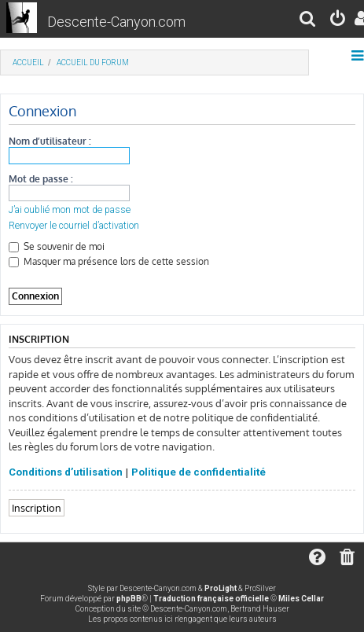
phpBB (129, 599)
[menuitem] (308, 21)
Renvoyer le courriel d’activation (74, 226)
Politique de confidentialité (199, 472)
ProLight (221, 588)
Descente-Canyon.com (116, 22)
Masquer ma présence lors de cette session (109, 261)
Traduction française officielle (211, 599)
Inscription (37, 507)
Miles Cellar (301, 599)
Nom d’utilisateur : (50, 141)
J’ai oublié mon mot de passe (70, 210)
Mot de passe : (41, 179)
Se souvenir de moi (57, 246)
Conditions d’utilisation (66, 472)
